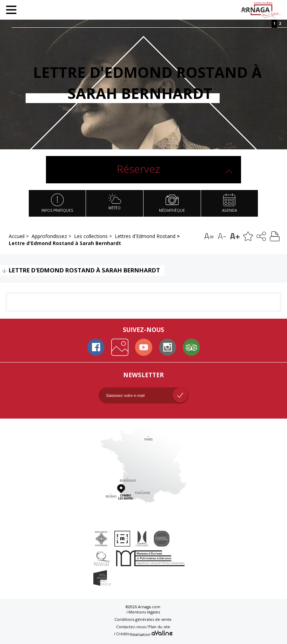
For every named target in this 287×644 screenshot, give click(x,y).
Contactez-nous (131, 627)
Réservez (138, 169)
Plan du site (159, 627)
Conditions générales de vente (143, 619)
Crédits (123, 634)
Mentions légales (144, 612)
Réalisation (151, 633)
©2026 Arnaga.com (143, 607)
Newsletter (143, 375)
